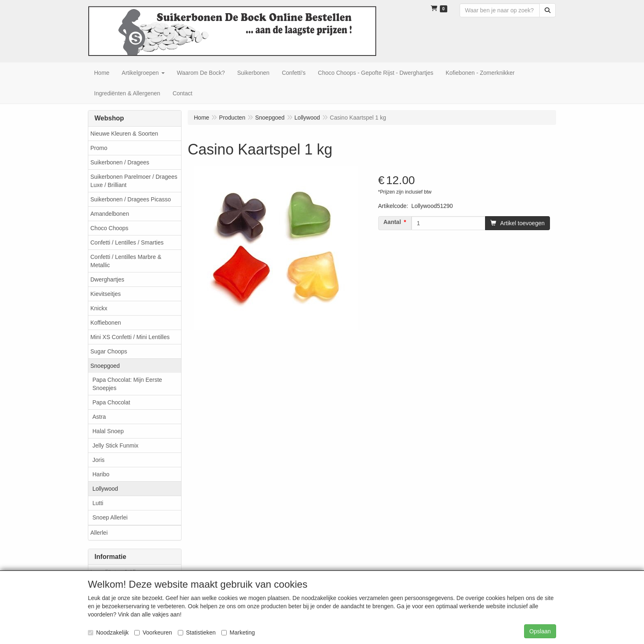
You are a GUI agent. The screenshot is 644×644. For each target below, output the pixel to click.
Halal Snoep (108, 431)
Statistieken (197, 632)
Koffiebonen (106, 323)
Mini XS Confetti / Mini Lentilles (130, 337)
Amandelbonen (110, 214)
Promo (99, 148)
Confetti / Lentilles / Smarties (127, 242)
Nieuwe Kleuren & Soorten (124, 134)
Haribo (101, 474)
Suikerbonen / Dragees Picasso (131, 199)
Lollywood (105, 489)
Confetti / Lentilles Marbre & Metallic (126, 261)
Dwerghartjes (107, 279)
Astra (99, 417)
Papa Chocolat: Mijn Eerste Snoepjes (127, 384)
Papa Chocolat (111, 402)
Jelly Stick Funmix (115, 445)
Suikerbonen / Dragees (120, 162)
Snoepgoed (105, 366)
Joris (99, 460)
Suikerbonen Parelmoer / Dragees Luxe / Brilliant (134, 181)
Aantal (392, 222)
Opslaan (540, 631)
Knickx (99, 308)
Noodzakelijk (108, 632)
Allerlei (99, 533)
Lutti (98, 503)
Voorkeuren (153, 632)
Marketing (238, 632)
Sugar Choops (109, 351)
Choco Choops (109, 228)
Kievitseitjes (106, 294)
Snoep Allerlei (110, 517)
